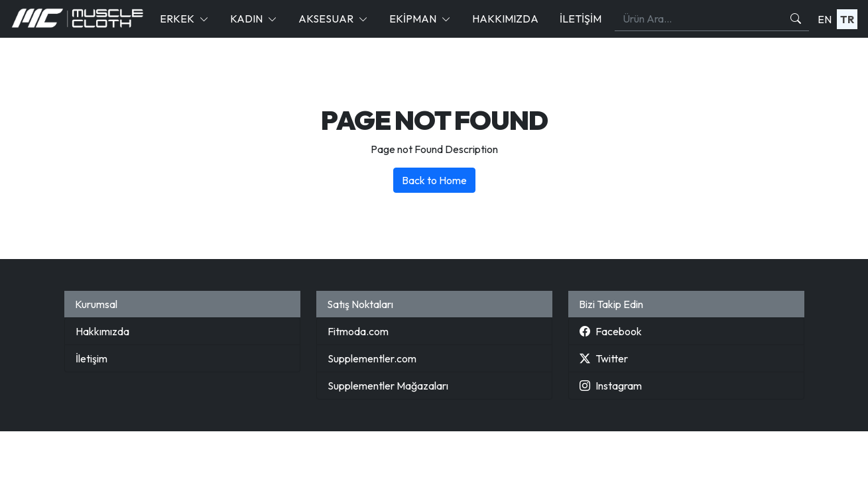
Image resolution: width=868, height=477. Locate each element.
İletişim (581, 19)
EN (825, 19)
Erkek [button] (177, 19)
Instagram (611, 386)
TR (847, 19)
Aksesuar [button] (326, 19)
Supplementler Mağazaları (388, 386)
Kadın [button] (246, 19)
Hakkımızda (505, 19)
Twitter (604, 358)
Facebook (611, 331)
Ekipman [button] (413, 19)
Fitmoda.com (358, 331)
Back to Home (434, 180)
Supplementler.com (372, 358)
